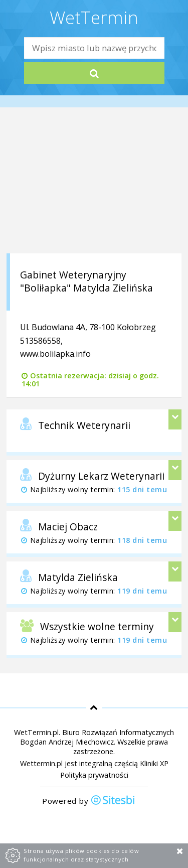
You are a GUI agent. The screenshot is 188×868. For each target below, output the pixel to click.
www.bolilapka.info (55, 354)
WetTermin (94, 17)
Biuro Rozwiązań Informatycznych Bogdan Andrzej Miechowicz (97, 737)
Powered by (89, 801)
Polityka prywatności (94, 775)
